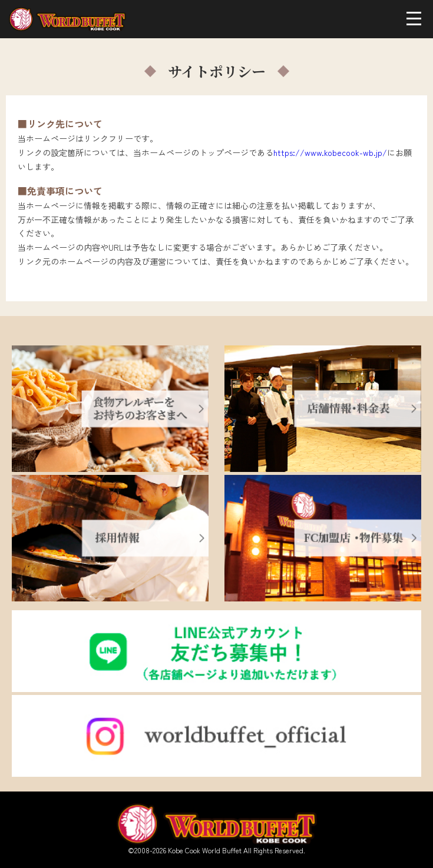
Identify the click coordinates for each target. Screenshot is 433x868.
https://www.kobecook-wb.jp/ (330, 152)
